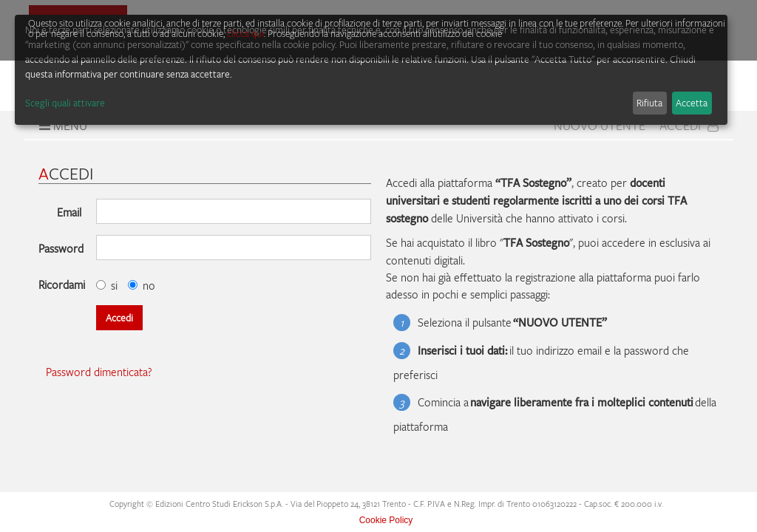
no (142, 285)
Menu (61, 126)
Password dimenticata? (99, 372)
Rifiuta (649, 103)
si (107, 285)
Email (69, 212)
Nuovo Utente (600, 126)
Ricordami (62, 284)
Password (61, 248)
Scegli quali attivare (65, 103)
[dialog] (371, 70)
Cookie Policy (386, 520)
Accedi (689, 126)
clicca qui (245, 33)
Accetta (692, 103)
